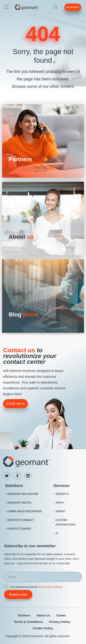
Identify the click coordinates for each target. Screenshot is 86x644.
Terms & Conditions (28, 622)
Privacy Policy (60, 622)
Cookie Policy (43, 628)
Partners (24, 615)
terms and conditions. (51, 587)
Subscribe (18, 594)
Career (61, 615)
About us (43, 615)
